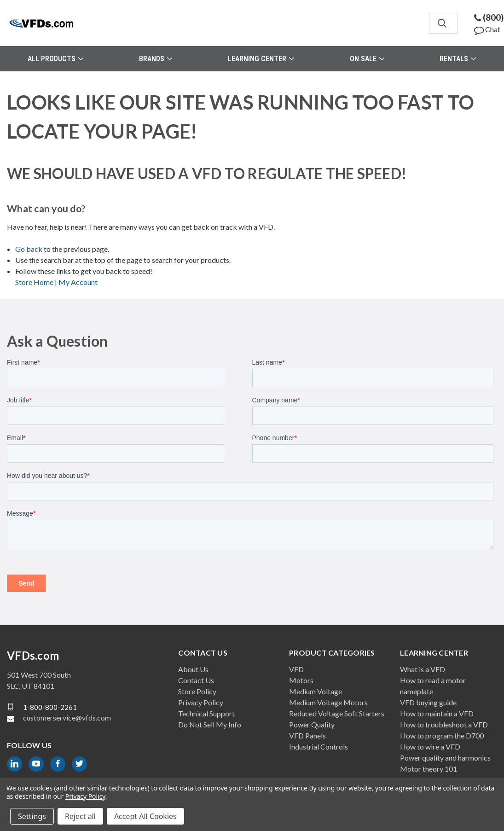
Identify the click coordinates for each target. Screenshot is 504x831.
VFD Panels (307, 735)
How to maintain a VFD (437, 713)
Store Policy (197, 691)
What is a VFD (423, 669)
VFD (296, 669)
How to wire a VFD (430, 747)
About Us (193, 669)
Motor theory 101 (429, 769)
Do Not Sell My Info (210, 724)
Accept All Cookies (145, 816)
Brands (156, 59)
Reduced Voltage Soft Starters (337, 713)
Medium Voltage (316, 691)
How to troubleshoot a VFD (444, 724)
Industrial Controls (319, 747)
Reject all (80, 816)
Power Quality (312, 724)
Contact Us (196, 680)
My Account (78, 282)
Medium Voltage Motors (328, 702)
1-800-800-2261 (50, 707)
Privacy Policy (201, 702)
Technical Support (206, 713)
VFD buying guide (428, 702)
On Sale (367, 59)
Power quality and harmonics (445, 758)
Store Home (37, 282)
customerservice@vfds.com (67, 718)
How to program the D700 (442, 735)
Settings (32, 816)
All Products (55, 59)
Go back (29, 249)
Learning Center (261, 59)
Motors (301, 680)
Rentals (458, 59)
